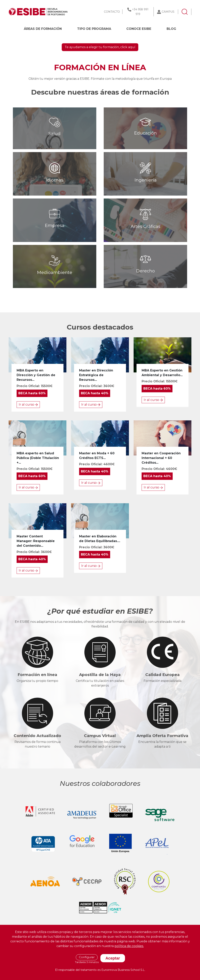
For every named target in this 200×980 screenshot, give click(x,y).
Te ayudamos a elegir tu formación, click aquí (100, 104)
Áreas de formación (43, 29)
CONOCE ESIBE (139, 29)
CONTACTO (112, 12)
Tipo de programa (94, 29)
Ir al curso (28, 461)
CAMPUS (168, 12)
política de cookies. (129, 946)
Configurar (87, 957)
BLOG (171, 29)
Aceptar (113, 958)
